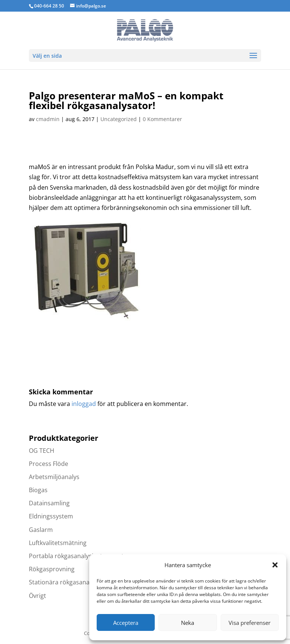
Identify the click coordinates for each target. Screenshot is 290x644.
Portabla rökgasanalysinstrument (76, 556)
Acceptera (126, 623)
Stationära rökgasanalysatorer (72, 582)
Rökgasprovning (52, 569)
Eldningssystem (51, 516)
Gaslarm (41, 530)
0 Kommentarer (162, 119)
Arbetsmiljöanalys (54, 477)
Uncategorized (119, 119)
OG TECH (42, 451)
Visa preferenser (250, 623)
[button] (275, 565)
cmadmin (48, 119)
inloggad (84, 404)
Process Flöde (49, 464)
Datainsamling (49, 503)
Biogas (38, 490)
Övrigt (37, 596)
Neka (188, 623)
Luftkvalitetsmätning (58, 543)
